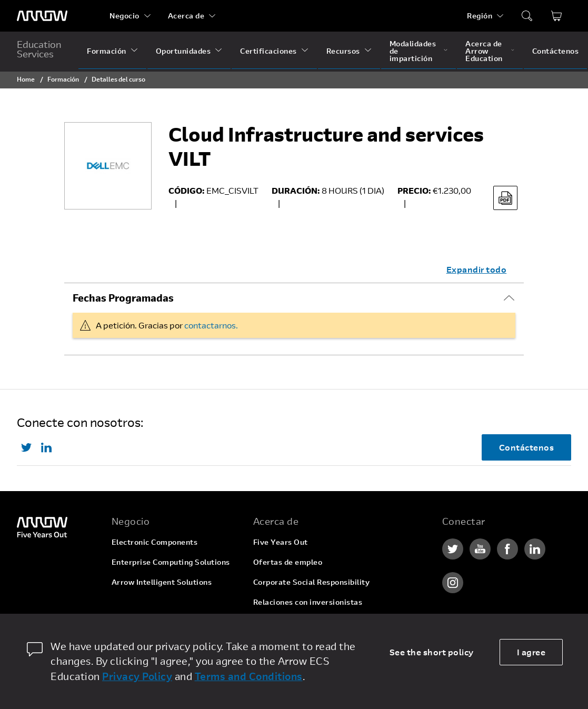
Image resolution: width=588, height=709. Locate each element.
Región (480, 16)
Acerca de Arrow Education (484, 51)
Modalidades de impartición (413, 51)
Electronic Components (155, 542)
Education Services (39, 49)
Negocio (124, 16)
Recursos (343, 51)
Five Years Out (281, 542)
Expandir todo (477, 269)
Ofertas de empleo (288, 562)
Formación (107, 51)
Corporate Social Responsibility (312, 582)
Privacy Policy (137, 676)
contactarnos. (211, 325)
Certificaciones (268, 51)
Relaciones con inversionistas (308, 602)
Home (26, 79)
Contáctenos (556, 51)
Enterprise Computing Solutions (171, 562)
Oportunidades (183, 51)
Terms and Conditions (249, 676)
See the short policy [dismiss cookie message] (432, 652)
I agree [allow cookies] (531, 652)
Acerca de (186, 16)
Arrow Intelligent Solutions (162, 582)
